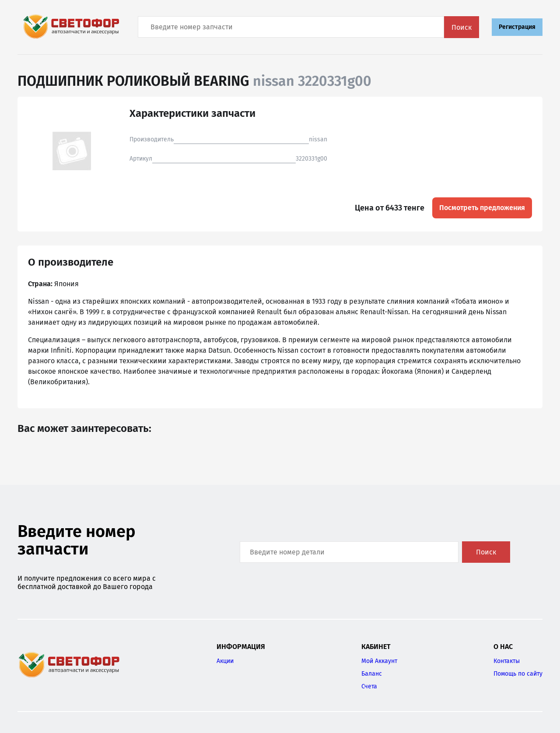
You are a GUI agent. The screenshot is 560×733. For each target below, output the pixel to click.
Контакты (507, 661)
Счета (369, 686)
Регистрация (517, 27)
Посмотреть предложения (482, 208)
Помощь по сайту (518, 674)
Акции (225, 661)
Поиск (462, 27)
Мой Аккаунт (379, 661)
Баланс (372, 674)
